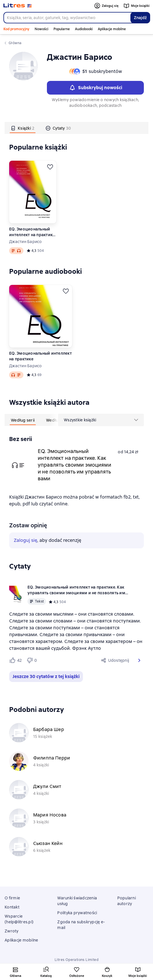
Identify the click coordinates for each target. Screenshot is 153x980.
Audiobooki (84, 29)
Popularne (62, 29)
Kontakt (12, 907)
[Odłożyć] (50, 167)
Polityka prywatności (77, 913)
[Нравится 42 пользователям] (15, 660)
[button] (139, 660)
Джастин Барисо (26, 242)
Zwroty (12, 931)
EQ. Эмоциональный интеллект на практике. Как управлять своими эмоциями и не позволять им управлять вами (33, 232)
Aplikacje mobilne (112, 29)
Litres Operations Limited (76, 960)
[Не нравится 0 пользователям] (33, 660)
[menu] (101, 420)
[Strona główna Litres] (18, 6)
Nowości (41, 29)
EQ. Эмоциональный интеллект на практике (40, 356)
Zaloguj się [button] (25, 540)
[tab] (23, 128)
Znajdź (140, 18)
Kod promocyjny (16, 29)
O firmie (12, 898)
